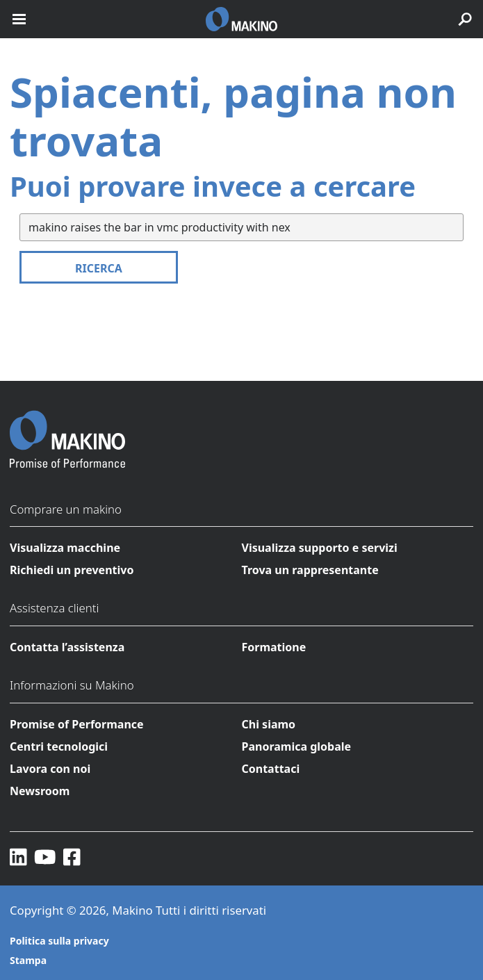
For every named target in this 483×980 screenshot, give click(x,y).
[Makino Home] (67, 430)
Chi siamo (269, 724)
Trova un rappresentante (310, 570)
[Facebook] (72, 856)
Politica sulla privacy (59, 941)
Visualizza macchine (65, 548)
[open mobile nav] (19, 19)
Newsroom (40, 791)
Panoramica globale (297, 746)
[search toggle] (465, 19)
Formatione (274, 647)
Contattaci (271, 769)
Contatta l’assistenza (67, 647)
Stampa (28, 960)
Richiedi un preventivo (72, 570)
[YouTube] (45, 856)
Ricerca (99, 268)
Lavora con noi (50, 769)
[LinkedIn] (18, 856)
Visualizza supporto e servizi (320, 548)
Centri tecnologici (59, 746)
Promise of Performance (77, 724)
